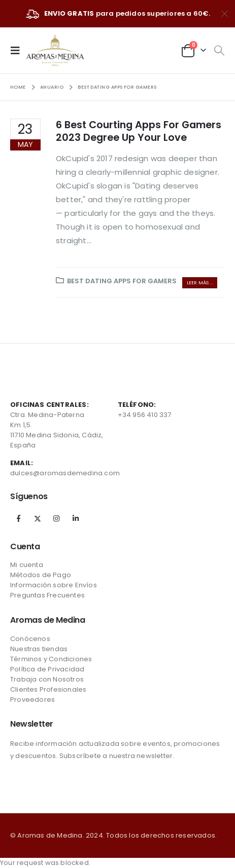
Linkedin (76, 518)
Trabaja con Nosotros (47, 679)
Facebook (19, 518)
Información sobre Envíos (54, 585)
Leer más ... (200, 282)
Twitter (38, 518)
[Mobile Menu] (18, 50)
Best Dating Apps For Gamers (122, 281)
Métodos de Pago (41, 575)
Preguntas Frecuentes (47, 595)
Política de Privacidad (47, 669)
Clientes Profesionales (48, 689)
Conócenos (30, 639)
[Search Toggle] (219, 51)
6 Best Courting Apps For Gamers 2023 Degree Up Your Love (139, 131)
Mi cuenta (27, 565)
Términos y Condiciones (51, 659)
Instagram (56, 518)
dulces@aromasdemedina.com (65, 473)
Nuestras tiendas (39, 649)
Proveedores (32, 700)
